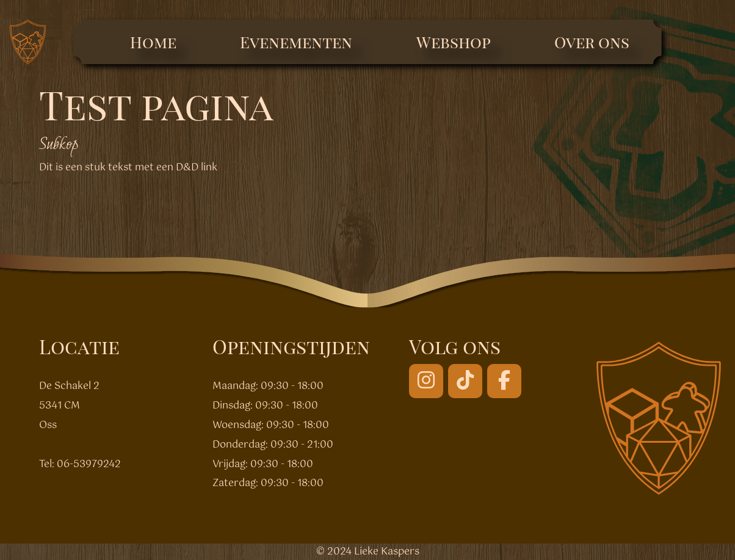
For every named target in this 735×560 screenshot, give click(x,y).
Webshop (454, 42)
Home (153, 42)
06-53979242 (89, 464)
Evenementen (296, 42)
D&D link (197, 168)
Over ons (592, 42)
